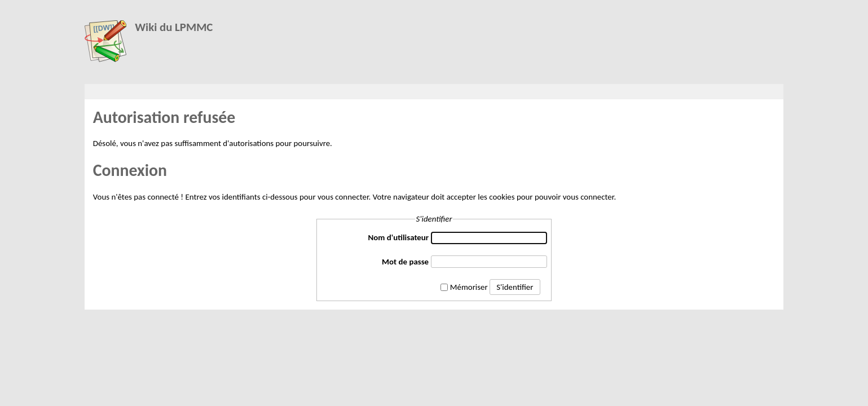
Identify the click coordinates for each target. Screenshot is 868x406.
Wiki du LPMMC (174, 27)
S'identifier (515, 287)
